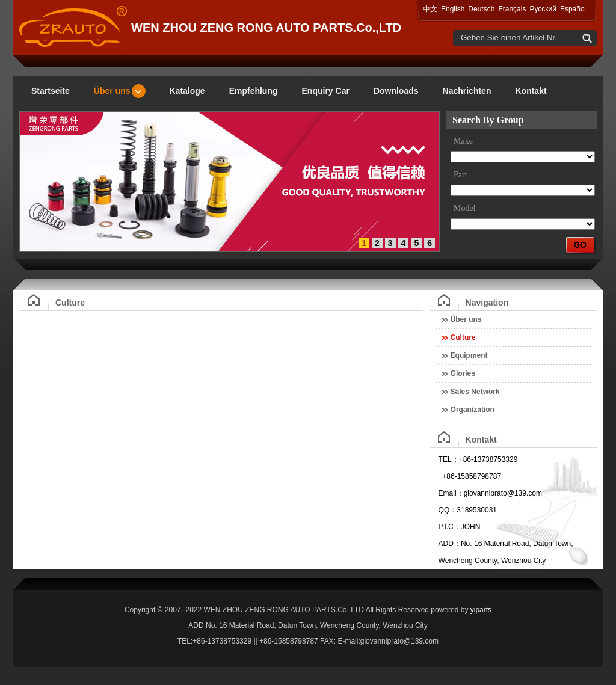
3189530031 (477, 510)
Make (463, 141)
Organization (473, 410)
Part (460, 175)
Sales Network (475, 392)
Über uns (466, 319)
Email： (451, 493)
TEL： (449, 459)
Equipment (469, 355)
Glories (463, 373)
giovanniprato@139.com (503, 493)
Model (465, 208)
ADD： (450, 544)
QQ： (448, 510)
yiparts (481, 610)
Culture (463, 337)
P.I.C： (450, 527)
